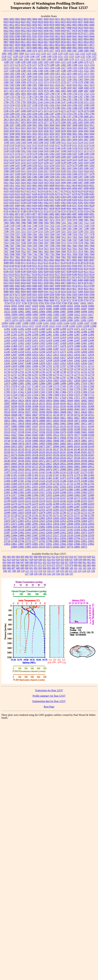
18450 (63, 409)
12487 (28, 349)
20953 (35, 469)
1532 (41, 79)
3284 (86, 122)
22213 (28, 501)
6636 (41, 208)
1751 (81, 94)
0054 (23, 25)
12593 (77, 352)
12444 (56, 340)
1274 (18, 65)
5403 (23, 180)
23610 (49, 538)
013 (58, 557)
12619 (7, 358)
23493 (28, 535)
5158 (6, 151)
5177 (23, 154)
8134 (75, 263)
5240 (69, 162)
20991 (70, 469)
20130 (21, 449)
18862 (21, 421)
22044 (56, 495)
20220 (42, 452)
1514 (57, 76)
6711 (92, 208)
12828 (77, 380)
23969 (14, 547)
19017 (14, 423)
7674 (81, 251)
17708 (84, 395)
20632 (63, 464)
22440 (14, 507)
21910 (35, 492)
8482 (18, 286)
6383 (69, 203)
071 (36, 565)
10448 (56, 306)
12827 (70, 380)
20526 (63, 458)
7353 (81, 234)
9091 (12, 292)
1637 (58, 88)
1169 (66, 59)
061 (85, 562)
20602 (91, 461)
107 (10, 571)
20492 (42, 458)
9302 (69, 294)
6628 (92, 205)
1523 (18, 79)
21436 (28, 478)
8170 (86, 266)
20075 (42, 446)
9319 (35, 297)
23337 (63, 530)
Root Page (49, 707)
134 (58, 574)
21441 (35, 478)
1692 (18, 94)
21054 (91, 469)
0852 (46, 45)
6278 (75, 194)
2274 (58, 111)
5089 (46, 140)
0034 (69, 22)
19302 (84, 429)
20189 (28, 452)
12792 (91, 378)
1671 (6, 91)
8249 (75, 274)
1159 (10, 59)
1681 (52, 91)
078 (67, 565)
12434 (49, 340)
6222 (92, 191)
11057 (56, 317)
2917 (18, 122)
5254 (52, 165)
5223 (63, 160)
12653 (63, 363)
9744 (75, 300)
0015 (80, 19)
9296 (52, 294)
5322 (75, 171)
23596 (21, 538)
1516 (69, 76)
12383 (63, 332)
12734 (91, 369)
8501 (69, 286)
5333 (46, 174)
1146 (32, 56)
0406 (57, 28)
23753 (28, 541)
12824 (49, 380)
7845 (86, 254)
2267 (18, 111)
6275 (58, 194)
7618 (52, 249)
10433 (90, 303)
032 (49, 560)
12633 (14, 360)
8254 (92, 274)
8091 (12, 263)
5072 (41, 137)
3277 (46, 122)
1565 (92, 79)
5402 (18, 180)
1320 (29, 68)
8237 (58, 274)
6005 (46, 185)
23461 (77, 532)
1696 (41, 94)
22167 (63, 498)
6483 (41, 205)
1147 (38, 56)
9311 (6, 297)
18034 (35, 401)
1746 (52, 94)
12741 (21, 372)
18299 (21, 406)
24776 (70, 547)
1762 (52, 96)
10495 (77, 309)
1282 (63, 65)
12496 (49, 349)
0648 (18, 39)
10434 (7, 306)
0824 (41, 42)
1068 (29, 51)
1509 (29, 76)
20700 (21, 466)
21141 (35, 472)
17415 (14, 392)
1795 (23, 102)
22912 (28, 521)
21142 (42, 472)
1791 (12, 102)
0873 (92, 45)
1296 (75, 65)
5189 (86, 154)
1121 (71, 53)
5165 (46, 151)
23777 (35, 541)
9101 (46, 292)
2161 (46, 105)
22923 (42, 521)
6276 (63, 194)
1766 (75, 96)
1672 (12, 91)
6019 (80, 185)
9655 (18, 300)
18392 (35, 409)
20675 (7, 466)
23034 (56, 524)
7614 (40, 249)
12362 (14, 329)
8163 (58, 266)
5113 (75, 142)
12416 (42, 337)
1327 (63, 68)
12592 (70, 352)
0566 (57, 33)
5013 (12, 128)
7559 (29, 243)
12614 (63, 355)
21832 (63, 487)
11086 (56, 320)
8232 (52, 274)
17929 (63, 398)
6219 (80, 191)
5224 (69, 160)
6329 (29, 200)
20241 (63, 452)
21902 (21, 492)
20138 (63, 449)
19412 (7, 435)
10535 (7, 312)
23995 (28, 547)
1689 (6, 94)
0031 (52, 22)
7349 (69, 234)
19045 (35, 423)
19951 (7, 444)
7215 (40, 231)
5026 (81, 128)
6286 (29, 197)
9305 (86, 294)
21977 (14, 495)
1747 (58, 94)
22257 (91, 501)
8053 (46, 260)
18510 (7, 412)
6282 (6, 197)
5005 (58, 125)
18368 (91, 406)
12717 (21, 369)
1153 (71, 56)
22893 (21, 521)
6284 (18, 197)
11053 (35, 317)
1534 (46, 79)
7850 (6, 257)
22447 (28, 507)
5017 (35, 128)
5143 (52, 148)
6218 (74, 191)
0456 (46, 31)
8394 (58, 280)
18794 (28, 418)
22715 (70, 512)
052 (45, 562)
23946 (77, 544)
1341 (29, 71)
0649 (23, 39)
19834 (42, 441)
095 (49, 568)
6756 (69, 211)
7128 (6, 226)
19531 (63, 435)
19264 (56, 429)
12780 (14, 378)
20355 (77, 455)
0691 (69, 39)
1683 (63, 91)
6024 (18, 188)
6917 (23, 217)
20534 (91, 458)
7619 (57, 249)
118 (57, 571)
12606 (7, 355)
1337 (6, 71)
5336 (58, 174)
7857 (12, 257)
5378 (92, 174)
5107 (47, 142)
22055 (63, 495)
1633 (41, 88)
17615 (63, 395)
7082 (92, 220)
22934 (49, 521)
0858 (81, 45)
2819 (41, 119)
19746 (14, 441)
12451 (14, 343)
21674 (21, 484)
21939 (56, 492)
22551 (28, 510)
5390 (52, 177)
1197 (12, 62)
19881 (84, 441)
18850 (91, 418)
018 (80, 557)
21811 (28, 487)
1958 (29, 102)
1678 (41, 91)
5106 (41, 142)
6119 (40, 191)
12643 (84, 360)
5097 (86, 140)
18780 (21, 418)
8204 (46, 271)
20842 (70, 466)
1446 (35, 74)
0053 (18, 25)
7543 (63, 240)
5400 (6, 180)
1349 (69, 71)
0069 (18, 28)
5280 (81, 165)
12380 (42, 332)
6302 (52, 197)
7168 (41, 228)
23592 (14, 538)
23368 (91, 530)
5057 (58, 134)
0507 (6, 33)
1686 (81, 91)
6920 (41, 217)
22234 (56, 501)
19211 (35, 429)
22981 (21, 524)
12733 (84, 369)
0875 (12, 48)
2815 (18, 119)
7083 (6, 223)
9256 (69, 292)
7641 (86, 249)
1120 (66, 53)
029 (36, 560)
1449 (46, 74)
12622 (28, 358)
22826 (56, 518)
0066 (92, 25)
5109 (58, 142)
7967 (52, 257)
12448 (84, 340)
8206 (58, 271)
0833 (81, 42)
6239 (46, 194)
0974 (6, 51)
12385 (77, 332)
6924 (63, 217)
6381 (58, 203)
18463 (77, 409)
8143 (6, 266)
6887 (75, 214)
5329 (23, 174)
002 (9, 557)
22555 (42, 510)
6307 (81, 197)
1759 (35, 96)
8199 (23, 271)
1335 (86, 68)
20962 (42, 469)
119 (62, 571)
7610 (18, 249)
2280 (92, 111)
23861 (14, 544)
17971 (77, 398)
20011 (70, 444)
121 (71, 571)
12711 (84, 366)
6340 (69, 200)
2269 (29, 111)
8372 (69, 277)
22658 (28, 512)
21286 (7, 475)
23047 (63, 524)
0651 (35, 39)
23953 (84, 544)
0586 (18, 36)
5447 (81, 183)
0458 (58, 31)
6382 (63, 203)
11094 (5, 323)
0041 (92, 22)
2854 (63, 119)
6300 (41, 197)
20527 (70, 458)
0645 (6, 39)
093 (40, 568)
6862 (12, 214)
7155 (69, 226)
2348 (58, 114)
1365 (12, 74)
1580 (86, 82)
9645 (86, 297)
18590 (42, 412)
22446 (21, 507)
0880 (35, 48)
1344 (41, 71)
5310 (18, 171)
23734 (7, 541)
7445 (6, 240)
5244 (92, 162)
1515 (63, 76)
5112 (69, 142)
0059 (52, 25)
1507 (23, 76)
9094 (23, 292)
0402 (40, 28)
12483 (7, 349)
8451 (41, 283)
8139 (86, 263)
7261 (35, 234)
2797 (69, 117)
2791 (41, 117)
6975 (12, 220)
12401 (49, 335)
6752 (46, 211)
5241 (75, 162)
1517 (75, 76)
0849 (35, 45)
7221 (63, 231)
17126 (21, 386)
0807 (6, 42)
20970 (49, 469)
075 (54, 565)
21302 (35, 475)
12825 (56, 380)
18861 (14, 421)
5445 (69, 183)
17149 (35, 386)
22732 (21, 515)
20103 (77, 446)
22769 (91, 515)
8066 (58, 260)
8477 (92, 283)
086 (9, 568)
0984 (18, 51)
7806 (58, 254)
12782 (28, 378)
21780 (84, 484)
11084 (42, 320)
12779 (7, 378)
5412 (46, 180)
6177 (57, 191)
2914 (92, 119)
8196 (6, 271)
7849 (92, 254)
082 (85, 565)
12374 (7, 332)
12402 (56, 335)
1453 (69, 74)
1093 (16, 53)
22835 (70, 518)
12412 (21, 337)
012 (53, 557)
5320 (63, 171)
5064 (92, 134)
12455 (42, 343)
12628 (70, 358)
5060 (69, 134)
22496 (70, 507)
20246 (70, 452)
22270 (14, 504)
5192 (12, 157)
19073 (91, 423)
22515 (91, 507)
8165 (69, 266)
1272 (6, 65)
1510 (35, 76)
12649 (35, 363)
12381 (49, 332)
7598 (52, 246)
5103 (24, 142)
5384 (23, 177)
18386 (21, 409)
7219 (52, 231)
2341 (18, 114)
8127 (57, 263)
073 (45, 565)
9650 (6, 300)
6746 (12, 211)
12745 (42, 372)
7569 (58, 243)
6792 (81, 211)
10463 (14, 309)
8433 (6, 283)
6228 (35, 194)
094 (45, 568)
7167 (35, 228)
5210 (86, 157)
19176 (7, 429)
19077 (7, 426)
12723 (35, 369)
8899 (52, 289)
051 (40, 562)
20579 (56, 461)
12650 (42, 363)
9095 (29, 292)
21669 (14, 484)
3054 (29, 122)
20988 (63, 469)
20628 (56, 464)
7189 (92, 228)
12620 (14, 358)
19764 (28, 441)
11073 (8, 320)
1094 (21, 53)
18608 (63, 412)
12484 (14, 349)
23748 (14, 541)
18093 (91, 401)
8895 (35, 289)
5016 (29, 128)
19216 (42, 429)
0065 (86, 25)
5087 (35, 140)
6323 (17, 200)
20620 (35, 464)
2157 (29, 105)
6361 (41, 203)
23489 (21, 535)
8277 (12, 277)
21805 (14, 487)
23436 (49, 532)
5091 (58, 140)
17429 (35, 392)
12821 (28, 380)
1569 (23, 82)
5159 (12, 151)
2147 (63, 102)
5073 (46, 137)
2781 (75, 114)
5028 (92, 128)
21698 (42, 484)
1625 (12, 88)
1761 (46, 96)
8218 (35, 274)
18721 (49, 415)
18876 (35, 421)
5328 (18, 174)
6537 (75, 205)
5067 (18, 137)
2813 (6, 119)
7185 (69, 228)
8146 (23, 266)
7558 (23, 243)
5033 (29, 131)
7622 (69, 249)
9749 (80, 300)
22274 (21, 504)
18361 (84, 406)
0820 (18, 42)
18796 (35, 418)
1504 (18, 76)
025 (18, 560)
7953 (41, 257)
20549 (21, 461)
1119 (60, 53)
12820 (21, 380)
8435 (12, 283)
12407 (77, 335)
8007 (81, 257)
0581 (92, 33)
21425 (14, 478)
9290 (29, 294)
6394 (92, 203)
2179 (52, 108)
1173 (88, 59)
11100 (39, 323)
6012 (69, 185)
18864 (28, 421)
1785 (69, 99)
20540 (7, 461)
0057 (41, 25)
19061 (49, 423)
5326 (6, 174)
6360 (35, 203)
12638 (49, 360)
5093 (69, 140)
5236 (46, 162)
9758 (24, 303)
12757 (14, 375)
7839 (81, 254)
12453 (28, 343)
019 (84, 557)
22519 (7, 510)
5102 (18, 142)
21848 (14, 489)
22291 (42, 504)
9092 (18, 292)
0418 (75, 28)
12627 (63, 358)
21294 (21, 475)
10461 (7, 309)
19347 (35, 432)
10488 (56, 309)
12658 (7, 366)
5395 (69, 177)
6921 (46, 217)
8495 (46, 286)
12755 (7, 375)
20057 (21, 446)
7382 (12, 237)
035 (62, 560)
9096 (35, 292)
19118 (49, 426)
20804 (49, 466)
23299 (42, 530)
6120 (46, 191)
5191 (6, 157)
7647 (6, 251)
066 (14, 565)
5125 (46, 145)
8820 (18, 289)
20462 (28, 458)
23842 (77, 541)
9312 (12, 297)
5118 (6, 145)
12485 (21, 349)
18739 (70, 415)
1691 (12, 94)
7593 (23, 246)
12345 (72, 326)
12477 (56, 346)
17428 (28, 392)
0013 (69, 19)
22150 (49, 498)
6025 (23, 188)
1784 (63, 99)
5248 (23, 165)
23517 (56, 535)
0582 (6, 36)
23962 (91, 544)
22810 (49, 518)
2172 (18, 108)
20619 (28, 464)
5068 (23, 137)
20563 (35, 461)
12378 (28, 332)
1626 (18, 88)
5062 (81, 134)
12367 (49, 329)
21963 (84, 492)
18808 (42, 418)
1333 (75, 68)
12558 (42, 352)
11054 (42, 317)
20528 (77, 458)
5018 (41, 128)
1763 (58, 96)
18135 (42, 403)
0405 (52, 28)
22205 (14, 501)
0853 (52, 45)
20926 (21, 469)
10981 (21, 312)
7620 (63, 249)
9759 (30, 303)
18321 (49, 406)
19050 (42, 423)
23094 (49, 527)
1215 (63, 62)
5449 (92, 183)
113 (36, 571)
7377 (86, 234)
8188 (69, 269)
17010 (84, 383)
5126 (52, 145)
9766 (64, 303)
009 (40, 557)
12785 (49, 378)
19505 (49, 435)
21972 (91, 492)
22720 (77, 512)
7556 (12, 243)
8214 (12, 274)
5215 (23, 160)
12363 (21, 329)
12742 (28, 372)
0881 (41, 48)
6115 (29, 191)
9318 (29, 297)
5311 (23, 171)
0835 (92, 42)
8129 (63, 263)
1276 (29, 65)
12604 (84, 352)
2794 (52, 117)
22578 (63, 510)
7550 (86, 240)
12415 (35, 337)
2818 (35, 119)
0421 (92, 28)
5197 (41, 157)
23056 (91, 524)
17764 (14, 398)
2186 (75, 108)
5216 (29, 160)
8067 (63, 260)
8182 (46, 269)
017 (76, 557)
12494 (42, 349)
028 (31, 560)
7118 (92, 223)
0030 (46, 22)
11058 (63, 317)
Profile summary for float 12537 (49, 696)
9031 (92, 289)
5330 (29, 174)
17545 (21, 395)
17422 (21, 392)
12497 (56, 349)
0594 (46, 36)
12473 (35, 346)
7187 (81, 228)
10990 (84, 312)
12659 (14, 366)
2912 (80, 119)
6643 (81, 208)
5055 (46, 134)
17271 (14, 389)
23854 (7, 544)
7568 (52, 243)
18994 (84, 421)
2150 (81, 102)
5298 (41, 168)
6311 (12, 200)
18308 (35, 406)
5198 (46, 157)
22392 (77, 504)
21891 (7, 492)
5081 (92, 137)
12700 (42, 366)
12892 (77, 383)
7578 (81, 243)
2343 (29, 114)
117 (53, 571)
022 (5, 560)
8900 (58, 289)
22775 (14, 518)
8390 (35, 280)
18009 (91, 398)
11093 (90, 320)
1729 (46, 94)
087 (14, 568)
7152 (52, 226)
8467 (63, 283)
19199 (28, 429)
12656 (84, 363)
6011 (63, 185)
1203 (46, 62)
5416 (69, 180)
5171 (81, 151)
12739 (14, 372)
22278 (28, 504)
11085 (49, 320)
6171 (52, 191)
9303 (75, 294)
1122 (77, 53)
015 (67, 557)
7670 (69, 251)
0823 (35, 42)
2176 (41, 108)
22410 (91, 504)
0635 (63, 36)
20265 (84, 452)
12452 (21, 343)
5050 (23, 134)
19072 (84, 423)
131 (45, 574)
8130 (69, 263)
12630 (84, 358)
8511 (80, 286)
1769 (92, 96)
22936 (56, 521)
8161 (46, 266)
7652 (23, 251)
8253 (86, 274)
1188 (6, 62)
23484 (14, 535)
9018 (81, 289)
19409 (91, 432)
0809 (12, 42)
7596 (41, 246)
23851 (84, 541)
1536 (58, 79)
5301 (58, 168)
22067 (84, 495)
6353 (86, 200)
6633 (29, 208)
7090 (41, 223)
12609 (28, 355)
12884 (42, 383)
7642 (92, 249)
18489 (91, 409)
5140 (35, 148)
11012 (77, 314)
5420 (92, 180)
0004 (23, 19)
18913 (49, 421)
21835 (70, 487)
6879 (41, 214)
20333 (49, 455)
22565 (56, 510)
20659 (84, 464)
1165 (43, 59)
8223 (41, 274)
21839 (84, 487)
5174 (6, 154)
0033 (63, 22)
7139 (18, 226)
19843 (49, 441)
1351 (81, 71)
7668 (63, 251)
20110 (7, 449)
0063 (75, 25)
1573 (46, 82)
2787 (18, 117)
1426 (29, 74)
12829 (84, 380)
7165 (23, 228)
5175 (12, 154)
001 (5, 557)
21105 (14, 472)
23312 (49, 530)
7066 (41, 220)
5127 (57, 145)
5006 (63, 125)
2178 (46, 108)
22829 (63, 518)
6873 (23, 214)
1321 (35, 68)
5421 (6, 183)
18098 (14, 403)
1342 (35, 71)
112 (31, 571)
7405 (52, 237)
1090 (92, 51)
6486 (58, 205)
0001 (6, 19)
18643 (84, 412)
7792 (52, 254)
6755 (63, 211)
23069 (14, 527)
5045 (86, 131)
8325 (46, 277)
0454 (35, 31)
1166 (49, 59)
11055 (49, 317)
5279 (75, 165)
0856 (69, 45)
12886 (56, 383)
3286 (6, 125)
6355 (6, 203)
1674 (23, 91)
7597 (46, 246)
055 (58, 562)
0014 (75, 19)
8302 (41, 277)
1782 (52, 99)
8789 (92, 286)
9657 (23, 300)
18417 (49, 409)
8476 (86, 283)
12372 (84, 329)
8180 (41, 269)
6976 (18, 220)
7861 (18, 257)
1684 (69, 91)
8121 (35, 263)
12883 (35, 383)
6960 (69, 217)
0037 (81, 22)
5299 (46, 168)
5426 (35, 183)
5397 (81, 177)
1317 (18, 68)
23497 (35, 535)
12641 (70, 360)
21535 (56, 481)
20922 (14, 469)
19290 (70, 429)
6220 (86, 191)
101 (76, 568)
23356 (77, 530)
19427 (14, 435)
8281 (23, 277)
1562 (75, 79)
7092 (46, 223)
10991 (91, 312)
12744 (35, 372)
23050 (77, 524)
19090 (21, 426)
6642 (75, 208)
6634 (35, 208)
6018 (75, 185)
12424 (91, 337)
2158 (35, 105)
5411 (40, 180)
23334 (56, 530)
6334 (35, 200)
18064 (56, 401)
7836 (75, 254)
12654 (70, 363)
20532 (84, 458)
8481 (12, 286)
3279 (58, 122)
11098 (25, 323)
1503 (12, 76)
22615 (84, 510)
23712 (84, 538)
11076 (21, 320)
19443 (28, 435)
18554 (21, 412)
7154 (63, 226)
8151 (35, 266)
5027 (86, 128)
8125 (46, 263)
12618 (91, 355)
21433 (21, 478)
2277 (75, 111)
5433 (46, 183)
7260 (29, 234)
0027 (29, 22)
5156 (86, 148)
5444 (63, 183)
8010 (92, 257)
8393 (52, 280)
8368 (58, 277)
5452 (18, 185)
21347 (56, 475)
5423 (18, 183)
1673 (18, 91)
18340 (70, 406)
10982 (28, 312)
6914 (6, 217)
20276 (14, 455)
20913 (7, 469)
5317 (46, 171)
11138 (65, 326)
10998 (42, 314)
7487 (29, 240)
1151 (60, 56)
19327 (14, 432)
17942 (70, 398)
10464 (21, 309)
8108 (18, 263)
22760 (84, 515)
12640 (63, 360)
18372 (7, 409)
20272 (7, 455)
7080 (81, 220)
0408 (69, 28)
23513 (49, 535)
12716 (14, 369)
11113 (25, 326)
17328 (49, 389)
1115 (38, 53)
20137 (56, 449)
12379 (35, 332)
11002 (49, 314)
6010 (58, 185)
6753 (52, 211)
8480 (6, 286)
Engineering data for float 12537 (49, 701)
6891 (92, 214)
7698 (12, 254)
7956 (46, 257)
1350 (75, 71)
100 (71, 568)
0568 (69, 33)
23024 (42, 524)
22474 (42, 507)
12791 (84, 378)
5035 (41, 131)
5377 (86, 174)
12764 (28, 375)
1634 (46, 88)
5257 (63, 165)
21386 (84, 475)
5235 (41, 162)
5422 (12, 183)
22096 (28, 498)
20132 (28, 449)
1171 (77, 59)
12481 (84, 346)
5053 (41, 134)
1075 (41, 51)
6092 (52, 188)
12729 (70, 369)
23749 (21, 541)
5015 (23, 128)
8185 (63, 269)
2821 (52, 119)
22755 (70, 515)
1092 (10, 53)
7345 (63, 234)
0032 (58, 22)
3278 (52, 122)
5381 (12, 177)
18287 (7, 406)
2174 (29, 108)
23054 (84, 524)
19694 (63, 438)
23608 (42, 538)
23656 (63, 538)
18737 (63, 415)
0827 (46, 42)
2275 (63, 111)
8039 (23, 260)
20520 (56, 458)
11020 (21, 317)
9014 (69, 289)
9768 (70, 303)
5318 (52, 171)
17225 (77, 386)
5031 (18, 131)
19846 (56, 441)
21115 (21, 472)
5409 (29, 180)
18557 (28, 412)
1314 (92, 65)
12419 (63, 337)
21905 (28, 492)
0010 (52, 19)
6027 (35, 188)
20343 (63, 455)
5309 (12, 171)
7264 (52, 234)
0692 (75, 39)
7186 (75, 228)
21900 (14, 492)
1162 (26, 59)
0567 (63, 33)
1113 (27, 53)
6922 (52, 217)
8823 (23, 289)
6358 (23, 203)
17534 (14, 395)
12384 (70, 332)
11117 (31, 326)
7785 (46, 254)
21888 (84, 489)
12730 (77, 369)
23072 (28, 527)
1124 (88, 53)
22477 (49, 507)
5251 (41, 165)
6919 (35, 217)
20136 (49, 449)
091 (31, 568)
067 (18, 565)
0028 (35, 22)
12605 (91, 352)
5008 (75, 125)
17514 (91, 392)
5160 (18, 151)
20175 (14, 452)
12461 (84, 343)
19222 (49, 429)
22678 (42, 512)
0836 (6, 45)
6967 (81, 217)
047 (22, 562)
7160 (6, 228)
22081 (7, 498)
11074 (15, 320)
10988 (70, 312)
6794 (92, 211)
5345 (69, 174)
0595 (52, 36)
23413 (28, 532)
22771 (7, 518)
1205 (57, 62)
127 (27, 574)
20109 (91, 446)
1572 (41, 82)
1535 (52, 79)
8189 (75, 269)
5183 (58, 154)
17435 (42, 392)
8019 (6, 260)
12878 (91, 380)
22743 (42, 515)
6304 (63, 197)
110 (23, 571)
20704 (28, 466)
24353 (35, 547)
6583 (86, 205)
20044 (7, 446)
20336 (56, 455)
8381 (6, 280)
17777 (21, 398)
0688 (52, 39)
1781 (46, 99)
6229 (41, 194)
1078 (58, 51)
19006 (91, 421)
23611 (56, 538)
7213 (29, 231)
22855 (91, 518)
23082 (42, 527)
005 (22, 557)
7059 (35, 220)
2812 (92, 117)
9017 (75, 289)
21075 (7, 472)
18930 (63, 421)
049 (31, 562)
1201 (34, 62)
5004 (52, 125)
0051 (6, 25)
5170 (75, 151)
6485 (52, 205)
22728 (14, 515)
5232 (23, 162)
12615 (70, 355)
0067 (6, 28)
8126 (52, 263)
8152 (41, 266)
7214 (35, 231)
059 (76, 562)
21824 (49, 487)
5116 (92, 142)
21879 (63, 489)
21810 (21, 487)
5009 (81, 125)
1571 (35, 82)
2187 (81, 108)
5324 (86, 171)
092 (36, 568)
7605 (86, 246)
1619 (75, 85)
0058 (46, 25)
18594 (49, 412)
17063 (91, 383)
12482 (91, 346)
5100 (7, 142)
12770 (56, 375)
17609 (56, 395)
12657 (91, 363)
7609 (12, 249)
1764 (63, 96)
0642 (81, 36)
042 (94, 560)
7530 (52, 240)
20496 (49, 458)
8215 (18, 274)
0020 (12, 22)
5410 (35, 180)
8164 (63, 266)
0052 (12, 25)
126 (93, 571)
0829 (58, 42)
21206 (56, 472)
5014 (18, 128)
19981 (35, 444)
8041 (29, 260)
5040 (69, 131)
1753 (92, 94)
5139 (29, 148)
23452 (63, 532)
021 (93, 557)
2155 (18, 105)
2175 (35, 108)
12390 (7, 335)
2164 (63, 105)
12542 (84, 349)
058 (71, 562)
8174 (12, 269)
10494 (70, 309)
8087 (92, 260)
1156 (88, 56)
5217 (35, 160)
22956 (70, 521)
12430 (28, 340)
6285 (23, 197)
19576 (70, 435)
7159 (92, 226)
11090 (70, 320)
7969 (58, 257)
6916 (18, 217)
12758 (21, 375)
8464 (58, 283)
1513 (52, 76)
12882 (28, 383)
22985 (28, 524)
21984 (21, 495)
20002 (63, 444)
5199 (52, 157)
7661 (41, 251)
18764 (7, 418)
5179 (35, 154)
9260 (81, 292)
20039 (77, 444)
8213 (6, 274)
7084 (12, 223)
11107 (87, 323)
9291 (35, 294)
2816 (23, 119)
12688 (21, 366)
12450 (7, 343)
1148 (43, 56)
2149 (75, 102)
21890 (91, 489)
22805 (42, 518)
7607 (6, 249)
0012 (63, 19)
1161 (21, 59)
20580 (63, 461)
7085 (18, 223)
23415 (35, 532)
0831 (69, 42)
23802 (56, 541)
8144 (12, 266)
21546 (63, 481)
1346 (52, 71)
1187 (94, 59)
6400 (18, 205)
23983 (21, 547)
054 (54, 562)
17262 (84, 386)
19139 (70, 426)
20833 (63, 466)
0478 (75, 31)
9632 (63, 297)
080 (76, 565)
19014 (7, 423)
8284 (29, 277)
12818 (7, 380)
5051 (29, 134)
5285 (18, 168)
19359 (49, 432)
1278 (41, 65)
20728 (42, 466)
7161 (12, 228)
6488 (63, 205)
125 (88, 571)
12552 (35, 352)
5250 (35, 165)
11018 (8, 317)
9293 (41, 294)
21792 (91, 484)
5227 (86, 160)
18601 (56, 412)
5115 (86, 142)
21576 (77, 481)
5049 (18, 134)
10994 (14, 314)
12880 (14, 383)
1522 (12, 79)
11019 (15, 317)
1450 (52, 74)
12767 (35, 375)
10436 (21, 306)
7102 (69, 223)
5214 (18, 160)
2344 (35, 114)
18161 (49, 403)
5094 (75, 140)
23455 (70, 532)
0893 (75, 48)
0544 (35, 33)
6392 (81, 203)
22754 (63, 515)
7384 (18, 237)
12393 (14, 335)
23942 (63, 544)
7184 (63, 228)
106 (5, 571)
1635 (52, 88)
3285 (92, 122)
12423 (84, 337)
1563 (81, 79)
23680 (70, 538)
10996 (28, 314)
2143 (41, 102)
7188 (86, 228)
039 (80, 560)
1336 (92, 68)
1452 (63, 74)
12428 (14, 340)
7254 (12, 234)
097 (58, 568)
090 (27, 568)
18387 (28, 409)
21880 (70, 489)
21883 (77, 489)
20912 (91, 466)
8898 (46, 289)
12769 (49, 375)
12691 (28, 366)
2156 (23, 105)
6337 (52, 200)
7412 (63, 237)
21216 (63, 472)
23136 (77, 527)
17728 (7, 398)
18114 (35, 403)
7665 (52, 251)
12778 (91, 375)
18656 (7, 415)
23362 (84, 530)
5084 (18, 140)
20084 (56, 446)
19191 (21, 429)
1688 (92, 91)
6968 (86, 217)
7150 (41, 226)
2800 (86, 117)
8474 (81, 283)
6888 (81, 214)
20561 (28, 461)
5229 (6, 162)
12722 (28, 369)
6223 (6, 194)
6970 (92, 217)
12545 (7, 352)
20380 (14, 458)
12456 (49, 343)
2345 (41, 114)
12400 (42, 335)
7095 (52, 223)
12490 (35, 349)
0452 (23, 31)
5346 (75, 174)
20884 (84, 466)
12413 (28, 337)
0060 (58, 25)
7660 (35, 251)
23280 (28, 530)
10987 (63, 312)
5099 (92, 140)
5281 (86, 165)
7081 (86, 220)
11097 (18, 323)
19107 (35, 426)
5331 (35, 174)
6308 (86, 197)
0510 (23, 33)
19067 (77, 423)
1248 (74, 62)
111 (27, 571)
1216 (69, 62)
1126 (4, 56)
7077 (63, 220)
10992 (7, 314)
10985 (49, 312)
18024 (21, 401)
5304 (75, 168)
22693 (49, 512)
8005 (75, 257)
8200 (29, 271)
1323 (46, 68)
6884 (63, 214)
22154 (56, 498)
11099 (32, 323)
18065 (63, 401)
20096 (70, 446)
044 (9, 562)
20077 (49, 446)
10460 (91, 306)
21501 (21, 481)
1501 (92, 74)
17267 (7, 389)
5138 (23, 148)
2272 (46, 111)
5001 (35, 125)
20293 (28, 455)
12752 (84, 372)
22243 (70, 501)
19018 (21, 423)
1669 (86, 88)
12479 (70, 346)
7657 (29, 251)
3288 (18, 125)
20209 (35, 452)
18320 (42, 406)
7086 (23, 223)
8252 (81, 274)
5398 (86, 177)
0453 (29, 31)
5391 (58, 177)
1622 (86, 85)
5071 (35, 137)
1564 (86, 79)
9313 (17, 297)
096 (54, 568)
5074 (52, 137)
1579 (81, 82)
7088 (29, 223)
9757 (19, 303)
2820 (46, 119)
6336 (46, 200)
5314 (29, 171)
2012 (35, 102)
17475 (70, 392)
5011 (92, 125)
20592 (77, 461)
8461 (52, 283)
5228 (92, 160)
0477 (69, 31)
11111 (11, 326)
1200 (29, 62)
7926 (35, 257)
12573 (56, 352)
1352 (86, 71)
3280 (63, 122)
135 (62, 574)
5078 (75, 137)
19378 (63, 432)
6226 (23, 194)
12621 (21, 358)
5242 (81, 162)
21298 (28, 475)
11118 (38, 326)
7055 (29, 220)
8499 (63, 286)
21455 (42, 478)
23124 (70, 527)
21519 (35, 481)
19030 (28, 423)
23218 (21, 530)
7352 (75, 234)
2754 (69, 114)
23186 (7, 530)
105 (94, 568)
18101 (21, 403)
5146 (69, 148)
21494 (7, 481)
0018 (92, 19)
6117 (35, 191)
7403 (46, 237)
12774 (70, 375)
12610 (35, 355)
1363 (92, 71)
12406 (70, 335)
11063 (76, 317)
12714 (7, 369)
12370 (70, 329)
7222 (69, 231)
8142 (92, 263)
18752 (77, 415)
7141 (29, 226)
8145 (18, 266)
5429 (41, 183)
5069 (29, 137)
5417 (75, 180)
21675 (28, 484)
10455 (70, 306)
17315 (35, 389)
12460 (77, 343)
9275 (18, 294)
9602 (46, 297)
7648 (12, 251)
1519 (86, 76)
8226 (46, 274)
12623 (35, 358)
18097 (7, 403)
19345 (28, 432)
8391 (41, 280)
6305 (69, 197)
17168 (49, 386)
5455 (29, 185)
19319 (7, 432)
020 (89, 557)
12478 (63, 346)
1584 (18, 85)
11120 (45, 326)
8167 (81, 266)
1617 (63, 85)
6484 (46, 205)
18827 (77, 418)
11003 (56, 314)
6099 (92, 188)
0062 (69, 25)
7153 (58, 226)
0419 (80, 28)
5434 (52, 183)
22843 (77, 518)
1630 (23, 88)
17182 (63, 386)
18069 (70, 401)
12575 (63, 352)
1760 (41, 96)
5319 (57, 171)
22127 (42, 498)
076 (58, 565)
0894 (81, 48)
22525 (14, 510)
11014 (84, 314)
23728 (91, 538)
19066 (70, 423)
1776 (18, 99)
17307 (21, 389)
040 (85, 560)
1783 (58, 99)
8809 (12, 289)
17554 (35, 395)
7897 (23, 257)
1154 (77, 56)
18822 (70, 418)
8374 (75, 277)
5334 (52, 174)
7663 (46, 251)
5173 (92, 151)
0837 (12, 45)
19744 (7, 441)
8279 (18, 277)
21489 (91, 478)
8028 (18, 260)
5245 (6, 165)
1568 (18, 82)
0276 (35, 28)
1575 (58, 82)
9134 (58, 292)
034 (58, 560)
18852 (7, 421)
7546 (69, 240)
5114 (80, 142)
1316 (12, 68)
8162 (52, 266)
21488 (84, 478)
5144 (58, 148)
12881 (21, 383)
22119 (35, 498)
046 (18, 562)
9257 (75, 292)
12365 (35, 329)
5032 (23, 131)
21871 (42, 489)
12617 (84, 355)
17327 (42, 389)
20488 (35, 458)
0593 (41, 36)
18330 (63, 406)
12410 (7, 337)
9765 (59, 303)
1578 (75, 82)
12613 (56, 355)
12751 (77, 372)
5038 (58, 131)
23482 (7, 535)
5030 (12, 131)
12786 (56, 378)
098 (62, 568)
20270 (91, 452)
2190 (6, 111)
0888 (63, 48)
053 (49, 562)
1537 (63, 79)
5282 (92, 165)
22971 (91, 521)
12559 (49, 352)
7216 (46, 231)
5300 (52, 168)
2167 (81, 105)
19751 (21, 441)
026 (22, 560)
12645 (7, 363)
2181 (63, 108)
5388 (41, 177)
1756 (18, 96)
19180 (14, 429)
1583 (12, 85)
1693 (23, 94)
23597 (28, 538)
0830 (63, 42)
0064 (81, 25)
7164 (18, 228)
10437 (28, 306)
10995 (21, 314)
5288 (29, 168)
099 (67, 568)
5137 (18, 148)
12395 (21, 335)
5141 (41, 148)
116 (49, 571)
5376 (81, 174)
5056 (52, 134)
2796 (63, 117)
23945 (70, 544)
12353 (79, 326)
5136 (12, 148)
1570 (29, 82)
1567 (12, 82)
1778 (29, 99)
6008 (52, 185)
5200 (58, 157)
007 (31, 557)
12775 (77, 375)
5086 (29, 140)
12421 (77, 337)
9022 (86, 289)
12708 (70, 366)
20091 (63, 446)
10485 (49, 309)
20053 (14, 446)
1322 (41, 68)
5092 (63, 140)
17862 (35, 398)
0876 (18, 48)
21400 (91, 475)
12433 (42, 340)
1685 (75, 91)
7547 (75, 240)
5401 (12, 180)
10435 (14, 306)
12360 (93, 326)
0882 (46, 48)
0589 (23, 36)
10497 (84, 309)
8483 (23, 286)
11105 (73, 323)
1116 (44, 53)
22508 (84, 507)
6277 (69, 194)
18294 (14, 406)
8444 (23, 283)
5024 (69, 128)
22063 (77, 495)
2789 (29, 117)
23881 (35, 544)
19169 (91, 426)
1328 (69, 68)
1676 (29, 91)
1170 (71, 59)
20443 (21, 458)
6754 (58, 211)
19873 (63, 441)
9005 (63, 289)
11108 (93, 323)
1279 (46, 65)
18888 (42, 421)
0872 (86, 45)
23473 (84, 532)
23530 (70, 535)
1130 (26, 56)
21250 (70, 472)
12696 (35, 366)
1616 (58, 85)
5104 (29, 142)
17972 (84, 398)
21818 (42, 487)
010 (45, 557)
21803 (7, 487)
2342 (23, 114)
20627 (49, 464)
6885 (69, 214)
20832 (56, 466)
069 (27, 565)
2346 (46, 114)
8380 (92, 277)
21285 (91, 472)
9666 (46, 300)
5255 (58, 165)
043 (5, 562)
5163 (35, 151)
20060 (35, 446)
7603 (75, 246)
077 (62, 565)
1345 (46, 71)
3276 (41, 122)
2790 (35, 117)
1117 (49, 53)
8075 (69, 260)
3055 (35, 122)
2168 (86, 105)
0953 (92, 48)
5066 (12, 137)
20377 (7, 458)
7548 (81, 240)
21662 (91, 481)
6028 (41, 188)
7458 (18, 240)
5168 (63, 151)
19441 (21, 435)
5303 (69, 168)
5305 (81, 168)
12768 (42, 375)
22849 (84, 518)
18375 (14, 409)
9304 (81, 294)
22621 (91, 510)
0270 (29, 28)
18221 (70, 403)
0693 (81, 39)
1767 (81, 96)
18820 (56, 418)
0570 (80, 33)
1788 (86, 99)
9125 (52, 292)
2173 (23, 108)
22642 (14, 512)
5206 (63, 157)
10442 (42, 306)
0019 (6, 22)
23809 (70, 541)
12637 (42, 360)
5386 (35, 177)
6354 (92, 200)
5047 (6, 134)
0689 (58, 39)
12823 (42, 380)
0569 (75, 33)
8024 (12, 260)
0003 (18, 19)
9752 (92, 300)
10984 (42, 312)
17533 (7, 395)
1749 (69, 94)
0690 (63, 39)
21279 (84, 472)
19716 (77, 438)
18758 (84, 415)
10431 (83, 303)
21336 (49, 475)
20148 (77, 449)
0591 (29, 36)
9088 (6, 292)
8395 (63, 280)
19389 (70, 432)
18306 (28, 406)
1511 (40, 76)
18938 (70, 421)
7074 (58, 220)
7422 (75, 237)
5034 (35, 131)
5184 (63, 154)
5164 (41, 151)
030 (40, 560)
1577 (69, 82)
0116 (23, 28)
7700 (23, 254)
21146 (49, 472)
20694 (14, 466)
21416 (7, 478)
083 (89, 565)
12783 (35, 378)
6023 (12, 188)
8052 (41, 260)
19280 (63, 429)
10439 (35, 306)
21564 (70, 481)
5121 (23, 145)
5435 (58, 183)
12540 (70, 349)
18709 (42, 415)
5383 (18, 177)
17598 (49, 395)
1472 (81, 74)
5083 (12, 140)
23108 (63, 527)
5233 (29, 162)
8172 (92, 266)
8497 (52, 286)
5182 (52, 154)
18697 (35, 415)
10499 (91, 309)
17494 (84, 392)
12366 (42, 329)
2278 (81, 111)
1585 (23, 85)
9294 (46, 294)
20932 (28, 469)
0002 (12, 19)
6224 (12, 194)
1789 (92, 99)
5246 (12, 165)
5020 (52, 128)
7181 (46, 228)
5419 (86, 180)
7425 (81, 237)
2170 (6, 108)
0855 (63, 45)
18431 (56, 409)
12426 (7, 340)
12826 (63, 380)
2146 (58, 102)
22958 (77, 521)
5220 (46, 160)
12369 (63, 329)
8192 (81, 269)
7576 (75, 243)
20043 (91, 444)
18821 (63, 418)
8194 (92, 269)
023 (9, 560)
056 (62, 562)
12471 (21, 346)
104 (89, 568)
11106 (80, 323)
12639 (56, 360)
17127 (28, 386)
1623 (92, 85)
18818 (49, 418)
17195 (70, 386)
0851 (41, 45)
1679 (46, 91)
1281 (58, 65)
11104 (66, 323)
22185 (84, 498)
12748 (56, 372)
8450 (35, 283)
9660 (35, 300)
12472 (28, 346)
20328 (35, 455)
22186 (91, 498)
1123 (83, 53)
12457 (56, 343)
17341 (63, 389)
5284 (12, 168)
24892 (77, 547)
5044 (81, 131)
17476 (77, 392)
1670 (92, 88)
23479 (91, 532)
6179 (63, 191)
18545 (14, 412)
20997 (77, 469)
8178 (29, 269)
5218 (41, 160)
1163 (32, 59)
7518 (46, 240)
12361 (7, 329)
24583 (56, 547)
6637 (46, 208)
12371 (77, 329)
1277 (35, 65)
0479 (81, 31)
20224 (49, 452)
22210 (21, 501)
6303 (58, 197)
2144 (46, 102)
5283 (6, 168)
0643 (86, 36)
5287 (23, 168)
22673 (35, 512)
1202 (40, 62)
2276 (69, 111)
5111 (64, 142)
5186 (69, 154)
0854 (58, 45)
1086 (69, 51)
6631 (18, 208)
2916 (12, 122)
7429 (92, 237)
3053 (23, 122)
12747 (49, 372)
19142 (77, 426)
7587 (12, 246)
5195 (29, 157)
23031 (49, 524)
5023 (63, 128)
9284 (23, 294)
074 (49, 565)
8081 (75, 260)
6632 (23, 208)
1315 (6, 68)
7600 (63, 246)
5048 (12, 134)
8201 (35, 271)
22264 (7, 504)
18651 (91, 412)
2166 (75, 105)
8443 (18, 283)
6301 (46, 197)
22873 (14, 521)
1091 (4, 53)
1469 (75, 74)
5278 (69, 165)
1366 (18, 74)
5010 (86, 125)
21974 (7, 495)
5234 (35, 162)
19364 (56, 432)
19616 (28, 438)
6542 (81, 205)
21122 (28, 472)
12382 (56, 332)
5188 (81, 154)
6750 (35, 211)
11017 (91, 314)
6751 (41, 211)
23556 (84, 535)
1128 (15, 56)
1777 (23, 99)
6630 (12, 208)
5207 (69, 157)
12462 (91, 343)
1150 (55, 56)
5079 (81, 137)
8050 (35, 260)
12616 (77, 355)
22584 (70, 510)
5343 (63, 174)
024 (14, 560)
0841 (29, 45)
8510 (75, 286)
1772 (12, 99)
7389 (23, 237)
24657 (63, 547)
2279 (86, 111)
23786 (49, 541)
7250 (80, 231)
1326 (58, 68)
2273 (52, 111)
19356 (42, 432)
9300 (58, 294)
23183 (91, 527)
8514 (86, 286)
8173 (6, 269)
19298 (77, 429)
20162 (91, 449)
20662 (91, 464)
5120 (17, 145)
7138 (12, 226)
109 (18, 571)
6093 (58, 188)
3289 (23, 125)
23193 (14, 530)
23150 (84, 527)
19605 (14, 438)
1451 (58, 74)
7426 (86, 237)
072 (40, 565)
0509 (18, 33)
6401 (23, 205)
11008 (70, 314)
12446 (70, 340)
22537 (21, 510)
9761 (36, 303)
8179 (35, 269)
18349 (77, 406)
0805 (92, 39)
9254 (63, 292)
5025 (75, 128)
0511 (29, 33)
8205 (52, 271)
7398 (35, 237)
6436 (35, 205)
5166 (52, 151)
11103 (59, 323)
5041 (75, 131)
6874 (29, 214)
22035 (49, 495)
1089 (86, 51)
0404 (46, 28)
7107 (81, 223)
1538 (69, 79)
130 (40, 574)
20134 (35, 449)
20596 (84, 461)
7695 (6, 254)
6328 (23, 200)
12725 (49, 369)
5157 (92, 148)
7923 (29, 257)
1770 (6, 99)
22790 (28, 518)
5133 (86, 145)
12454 (35, 343)
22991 (35, 524)
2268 (23, 111)
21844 (91, 487)
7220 (57, 231)
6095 (69, 188)
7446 (12, 240)
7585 (92, 243)
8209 (75, 271)
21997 (42, 495)
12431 (35, 340)
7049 (23, 220)
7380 (6, 237)
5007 (69, 125)
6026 (29, 188)
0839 (18, 45)
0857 (75, 45)
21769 (77, 484)
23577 (7, 538)
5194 (23, 157)
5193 (18, 157)
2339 (6, 114)
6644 (86, 208)
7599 (58, 246)
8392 (46, 280)
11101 (46, 323)
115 (44, 571)
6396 (6, 205)
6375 (52, 203)
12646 (14, 363)
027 (27, 560)
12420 (70, 337)
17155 (42, 386)
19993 (42, 444)
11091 (76, 320)
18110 (28, 403)
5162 (29, 151)
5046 (92, 131)
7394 (29, 237)
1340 (23, 71)
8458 (46, 283)
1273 (12, 65)
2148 (69, 102)
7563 (35, 243)
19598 (91, 435)
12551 (28, 352)
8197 (12, 271)
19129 (63, 426)
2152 (92, 102)
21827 (56, 487)
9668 (52, 300)
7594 (29, 246)
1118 (55, 53)
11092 (83, 320)
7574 (69, 243)
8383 (18, 280)
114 (40, 571)
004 (18, 557)
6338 (57, 200)
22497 (77, 507)
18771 (14, 418)
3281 (69, 122)
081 (80, 565)
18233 (77, 403)
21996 (35, 495)
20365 (91, 455)
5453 (23, 185)
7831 (69, 254)
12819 (14, 380)
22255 (84, 501)
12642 (77, 360)
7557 (18, 243)
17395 (7, 392)
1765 (69, 96)
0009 (46, 19)
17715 (91, 395)
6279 (81, 194)
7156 (75, 226)
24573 (49, 547)
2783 (86, 114)
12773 (63, 375)
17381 (84, 389)
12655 (77, 363)
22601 (77, 510)
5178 (29, 154)
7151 (46, 226)
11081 (28, 320)
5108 (52, 142)
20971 (56, 469)
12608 (21, 355)
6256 (52, 194)
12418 (56, 337)
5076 (63, 137)
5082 (6, 140)
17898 (49, 398)
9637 (75, 297)
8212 (92, 271)
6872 (18, 214)
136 (67, 574)
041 (89, 560)
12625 (49, 358)
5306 (86, 168)
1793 (18, 102)
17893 (42, 398)
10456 (77, 306)
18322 (56, 406)
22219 (42, 501)
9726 (63, 300)
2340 (12, 114)
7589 (18, 246)
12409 (91, 335)
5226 (81, 160)
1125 (94, 53)
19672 (56, 438)
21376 (70, 475)
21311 (42, 475)
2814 (12, 119)
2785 (6, 117)
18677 (21, 415)
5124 (40, 145)
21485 (77, 478)
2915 (6, 122)
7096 (58, 223)
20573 (49, 461)
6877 (35, 214)
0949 (86, 48)
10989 (77, 312)
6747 (18, 211)
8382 (12, 280)
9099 (41, 292)
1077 (52, 51)
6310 (6, 200)
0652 (41, 39)
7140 (23, 226)
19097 (28, 426)
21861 (28, 489)
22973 (14, 524)
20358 (84, 455)
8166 (75, 266)
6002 (41, 185)
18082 (84, 401)
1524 (23, 79)
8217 (29, 274)
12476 (49, 346)
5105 (35, 142)
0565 (52, 33)
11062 (70, 317)
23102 (56, 527)
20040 (84, 444)
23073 (35, 527)
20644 (77, 464)
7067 (46, 220)
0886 (52, 48)
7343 (58, 234)
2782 (81, 114)
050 (36, 562)
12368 (56, 329)
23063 (7, 527)
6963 (75, 217)
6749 (29, 211)
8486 (35, 286)
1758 (29, 96)
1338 (12, 71)
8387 (29, 280)
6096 (75, 188)
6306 (75, 197)
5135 (6, 148)
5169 (69, 151)
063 (94, 562)
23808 (63, 541)
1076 (46, 51)
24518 (42, 547)
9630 (52, 297)
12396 (28, 335)
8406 (81, 280)
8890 (29, 289)
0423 (12, 31)
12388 (91, 332)
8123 (40, 263)
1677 (35, 91)
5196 (35, 157)
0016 (86, 19)
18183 (63, 403)
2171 (12, 108)
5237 (52, 162)
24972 (84, 547)
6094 (63, 188)
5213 (12, 160)
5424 (23, 183)
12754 (91, 372)
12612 (49, 355)
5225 (75, 160)
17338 (56, 389)
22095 (21, 498)
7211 (18, 231)
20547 (14, 461)
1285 (69, 65)
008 (36, 557)
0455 (41, 31)
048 (27, 562)
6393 (86, 203)
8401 (75, 280)
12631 (91, 358)
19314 (91, 429)
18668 (14, 415)
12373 (91, 329)
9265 (92, 292)
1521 (6, 79)
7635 (80, 249)
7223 (75, 231)
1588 (41, 85)
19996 (49, 444)
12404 (63, 335)
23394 (14, 532)
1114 (32, 53)
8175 (18, 269)
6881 (46, 214)
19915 (91, 441)
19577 (77, 435)
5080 (86, 137)
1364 (6, 74)
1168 (60, 59)
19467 (42, 435)
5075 (58, 137)
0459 (63, 31)
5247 (18, 165)
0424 (18, 31)
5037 (52, 131)
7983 (63, 257)
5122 (29, 145)
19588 (84, 435)
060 (80, 562)
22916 (35, 521)
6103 (18, 191)
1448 (41, 74)
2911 (75, 119)
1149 (49, 56)
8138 (80, 263)
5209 (81, 157)
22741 (35, 515)
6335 (40, 200)
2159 (41, 105)
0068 (12, 28)
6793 (86, 211)
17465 (56, 392)
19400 (77, 432)
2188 (86, 108)
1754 (6, 96)
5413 (52, 180)
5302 (63, 168)
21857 (21, 489)
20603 (7, 464)
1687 (86, 91)
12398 (35, 335)
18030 (28, 401)
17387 (91, 389)
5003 (46, 125)
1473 (86, 74)
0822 (29, 42)
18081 (77, 401)
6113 (23, 191)
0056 (35, 25)
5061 (75, 134)
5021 (58, 128)
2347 (52, 114)
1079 (63, 51)
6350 (75, 200)
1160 (15, 59)
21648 (84, 481)
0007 (41, 19)
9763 (47, 303)
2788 (23, 117)
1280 (52, 65)
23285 (35, 530)
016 (71, 557)
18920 (56, 421)
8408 (86, 280)
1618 (69, 85)
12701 (49, 366)
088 (18, 568)
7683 (92, 251)
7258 (23, 234)
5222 (58, 160)
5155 (81, 148)
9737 (69, 300)
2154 (12, 105)
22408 (84, 504)
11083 (35, 320)
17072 (7, 386)
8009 (86, 257)
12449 (91, 340)
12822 (35, 380)
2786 (12, 117)
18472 (84, 409)
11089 (63, 320)
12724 (42, 369)
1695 (35, 94)
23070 (21, 527)
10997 (35, 314)
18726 (56, 415)
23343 (70, 530)
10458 (84, 306)
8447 (29, 283)
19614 (21, 438)
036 (67, 560)
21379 (77, 475)
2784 (92, 114)
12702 (56, 366)
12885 (49, 383)
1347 (58, 71)
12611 (42, 355)
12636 (35, 360)
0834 (86, 42)
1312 (81, 65)
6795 (6, 214)
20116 (14, 449)
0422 (6, 31)
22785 (21, 518)
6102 (12, 191)
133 (54, 574)
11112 (18, 326)
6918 (29, 217)
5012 (6, 128)
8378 (86, 277)
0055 (29, 25)
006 (27, 557)
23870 (28, 544)
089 (22, 568)
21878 (56, 489)
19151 (84, 426)
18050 (42, 401)
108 (14, 571)
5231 (18, 162)
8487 (41, 286)
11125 (59, 326)
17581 (42, 395)
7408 (58, 237)
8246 (69, 274)
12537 (63, 349)
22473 (35, 507)
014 (62, 557)
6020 (86, 185)
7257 (18, 234)
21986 (28, 495)
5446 (75, 183)
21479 (70, 478)
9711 (58, 300)
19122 (56, 426)
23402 (21, 532)
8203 (41, 271)
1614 (46, 85)
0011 (58, 19)
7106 (75, 223)
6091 (46, 188)
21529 (49, 481)
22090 (14, 498)
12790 (77, 378)
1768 (86, 96)
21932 (49, 492)
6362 (46, 203)
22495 (63, 507)
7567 (46, 243)
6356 (12, 203)
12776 (84, 375)
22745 (49, 515)
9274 (12, 294)
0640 (69, 36)
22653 (21, 512)
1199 (23, 62)
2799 (81, 117)
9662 (41, 300)
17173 (56, 386)
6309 (92, 197)
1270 (86, 62)
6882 (52, 214)
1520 (92, 76)
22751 (56, 515)
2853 (58, 119)
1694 (29, 94)
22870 (7, 521)
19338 (21, 432)
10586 (14, 312)
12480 (77, 346)
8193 (86, 269)
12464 (7, 346)
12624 (42, 358)
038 (76, 560)
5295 (35, 168)
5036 (46, 131)
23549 (77, 535)
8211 (86, 271)
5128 (63, 145)
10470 (28, 309)
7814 (63, 254)
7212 (23, 231)
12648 (28, 363)
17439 (49, 392)
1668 (81, 88)
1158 (4, 59)
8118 (29, 263)
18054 (49, 401)
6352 (80, 200)
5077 (69, 137)
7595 (35, 246)
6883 (58, 214)
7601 (69, 246)
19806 (35, 441)
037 (71, 560)
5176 (18, 154)
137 (71, 574)
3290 (29, 125)
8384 (23, 280)
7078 (69, 220)
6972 (6, 220)
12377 (21, 332)
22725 (7, 515)
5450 (6, 185)
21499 (14, 481)
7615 (46, 249)
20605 (14, 464)
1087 (75, 51)
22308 (56, 504)
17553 (28, 395)
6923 (58, 217)
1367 (23, 74)
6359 (29, 203)
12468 (14, 346)
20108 (84, 446)
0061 (63, 25)
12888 (63, 383)
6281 (92, 194)
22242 (63, 501)
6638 (52, 208)
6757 (75, 211)
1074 (35, 51)
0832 (75, 42)
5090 (52, 140)
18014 (14, 401)
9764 (53, 303)
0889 (69, 48)
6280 (86, 194)
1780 (41, 99)
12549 (14, 352)
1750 (75, 94)
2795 (58, 117)
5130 (69, 145)
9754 (7, 303)
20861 (77, 466)
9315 (23, 297)
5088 (41, 140)
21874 (49, 489)
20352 (70, 455)
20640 (70, 464)
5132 (80, 145)
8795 (6, 289)
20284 (21, 455)
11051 (28, 317)
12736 (7, 372)
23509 (42, 535)
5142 (46, 148)
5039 (63, 131)
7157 (81, 226)
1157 (94, 56)
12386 (84, 332)
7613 (35, 249)
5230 (12, 162)
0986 (23, 51)
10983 (35, 312)
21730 (56, 484)
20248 (77, 452)
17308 (28, 389)
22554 (35, 510)
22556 (49, 510)
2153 (6, 105)
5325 (92, 171)
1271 (92, 62)
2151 (86, 102)
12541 (77, 349)
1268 (80, 62)
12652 (56, 363)
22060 (70, 495)
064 (5, 565)
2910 (69, 119)
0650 (29, 39)
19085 (14, 426)
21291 (14, 475)
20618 (21, 464)
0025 (23, 22)
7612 (29, 249)
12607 (14, 355)
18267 (91, 403)
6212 (69, 191)
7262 (41, 234)
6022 (6, 188)
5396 (75, 177)
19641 (42, 438)
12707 (63, 366)
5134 (92, 145)
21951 (70, 492)
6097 (81, 188)
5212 (6, 160)
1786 (75, 99)
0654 (46, 39)
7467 (23, 240)
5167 (58, 151)
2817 (29, 119)
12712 (91, 366)
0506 (92, 31)
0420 (86, 28)
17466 (63, 392)
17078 (14, 386)
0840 (23, 45)
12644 (91, 360)
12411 (14, 337)
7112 (86, 223)
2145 (52, 102)
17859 (28, 398)
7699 (18, 254)
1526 (35, 79)
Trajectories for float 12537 (49, 690)
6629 (6, 208)
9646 (92, 297)
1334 (81, 68)
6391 (75, 203)
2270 (35, 111)
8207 (63, 271)
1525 (29, 79)
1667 (75, 88)
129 (36, 574)
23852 (91, 541)
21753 (70, 484)
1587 (35, 85)
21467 (56, 478)
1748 (63, 94)
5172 (86, 151)
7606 (92, 246)
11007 (63, 314)
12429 (21, 340)
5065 (6, 137)
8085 (86, 260)
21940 (63, 492)
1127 (10, 56)
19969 (14, 444)
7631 (75, 249)
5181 (46, 154)
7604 (81, 246)
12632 (7, 360)
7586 (6, 246)
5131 (75, 145)
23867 (21, 544)
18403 (42, 409)
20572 (42, 461)
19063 (56, 423)
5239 (63, 162)
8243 (63, 274)
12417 (49, 337)
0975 (12, 51)
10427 (76, 303)
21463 (49, 478)
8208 (69, 271)
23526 (63, 535)
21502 (28, 481)
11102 (53, 323)
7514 (41, 240)
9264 (86, 292)
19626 (35, 438)
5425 (29, 183)
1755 (12, 96)
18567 (35, 412)
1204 (52, 62)
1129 (21, 56)
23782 (42, 541)
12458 (63, 343)
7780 (41, 254)
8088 (6, 263)
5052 (35, 134)
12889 (70, 383)
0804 (86, 39)
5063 (86, 134)
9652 (12, 300)
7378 (92, 234)
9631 (57, 297)
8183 (52, 269)
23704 (77, 538)
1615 (52, 85)
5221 (52, 160)
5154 (75, 148)
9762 (41, 303)
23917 (42, 544)
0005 (29, 19)
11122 (52, 326)
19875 (70, 441)
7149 (35, 226)
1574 (52, 82)
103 (85, 568)
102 (80, 568)
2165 (69, 105)
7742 (35, 254)
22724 (91, 512)
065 (9, 565)
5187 (75, 154)
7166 (29, 228)
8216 (23, 274)
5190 (92, 154)
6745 (6, 211)
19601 (7, 438)
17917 (56, 398)
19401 (84, 432)
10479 (42, 309)
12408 (84, 335)
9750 (86, 300)
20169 (7, 452)
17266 (91, 386)
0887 (58, 48)
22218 (35, 501)
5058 (63, 134)
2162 (52, 105)
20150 (84, 449)
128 (31, 574)
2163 (58, 105)
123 (80, 571)
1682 (58, 91)
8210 (81, 271)
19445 (35, 435)
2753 (63, 114)
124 (84, 571)
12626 (56, 358)
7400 (41, 237)
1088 (81, 51)
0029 (41, 22)
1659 (69, 88)
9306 (92, 294)
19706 (70, 438)
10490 (63, 309)
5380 (6, 177)
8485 (29, 286)
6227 (29, 194)
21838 (77, 487)
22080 (91, 495)
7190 (6, 231)
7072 (52, 220)
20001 (56, 444)
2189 (92, 108)
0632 (58, 36)
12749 (63, 372)
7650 (18, 251)
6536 (69, 205)
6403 (29, 205)
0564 (46, 33)
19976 (28, 444)
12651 (49, 363)
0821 (23, 42)
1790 (6, 102)
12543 (91, 349)
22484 (56, 507)
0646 (12, 39)
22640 (7, 512)
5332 (41, 174)
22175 (77, 498)
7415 (69, 237)
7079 (75, 220)
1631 (29, 88)
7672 (75, 251)
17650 (70, 395)
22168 (70, 498)
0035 (75, 22)
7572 (63, 243)
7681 (86, 251)
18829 (84, 418)
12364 (28, 329)
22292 (49, 504)
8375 (81, 277)
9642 (80, 297)
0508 (12, 33)
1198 (18, 62)
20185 (21, 452)
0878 (29, 48)
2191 (12, 111)
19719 (84, 438)
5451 (12, 185)
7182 (52, 228)
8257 (6, 277)
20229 (56, 452)
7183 (58, 228)
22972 (7, 524)
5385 (29, 177)
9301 (63, 294)
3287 (12, 125)
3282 (75, 122)
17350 (70, 389)
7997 (69, 257)
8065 (52, 260)
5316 (40, 171)
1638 (63, 88)
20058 (28, 446)
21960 (77, 492)
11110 (5, 326)
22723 (84, 512)
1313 (86, 65)
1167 (55, 59)
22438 (7, 507)
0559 (40, 33)
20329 (42, 455)
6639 (58, 208)
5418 (80, 180)
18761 (91, 415)
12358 (86, 326)
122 (75, 571)
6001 (35, 185)
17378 (77, 389)
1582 (6, 85)
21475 (63, 478)
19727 (91, 438)
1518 (80, 76)
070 (31, 565)
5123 (35, 145)
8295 (35, 277)
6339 (63, 200)
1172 (83, 59)
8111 (23, 263)
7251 (86, 231)
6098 (86, 188)
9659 (29, 300)
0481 (86, 31)
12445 (63, 340)
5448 (86, 183)
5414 (57, 180)
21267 (77, 472)
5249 (29, 165)
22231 (49, 501)
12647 (21, 363)
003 (14, 557)
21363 (63, 475)
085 (5, 568)
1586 (29, 85)
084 (94, 565)
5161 (23, 151)
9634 (69, 297)
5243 (86, 162)
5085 (23, 140)
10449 (63, 306)
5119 (12, 145)
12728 (63, 369)
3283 (81, 122)
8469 (69, 283)
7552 (92, 240)
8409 (92, 280)
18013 (7, 401)
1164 (38, 59)
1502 (6, 76)
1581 (92, 82)
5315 (35, 171)
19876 (77, 441)
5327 (12, 174)
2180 (58, 108)
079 (71, 565)
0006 (35, 19)
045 (14, 562)
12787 (63, 378)
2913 (86, 119)
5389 (46, 177)
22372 (70, 504)
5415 (63, 180)
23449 (56, 532)
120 (66, 571)
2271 (41, 111)
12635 (28, 360)
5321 (69, 171)
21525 (42, 481)
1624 (6, 88)
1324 (52, 68)
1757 (23, 96)
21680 (35, 484)
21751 (63, 484)
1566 (6, 82)
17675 (77, 395)
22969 (84, 521)
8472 (75, 283)
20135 (42, 449)
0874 (6, 48)
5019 (46, 128)
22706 (63, 512)
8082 (81, 260)
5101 (12, 142)
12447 (77, 340)
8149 (29, 266)
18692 (28, 415)
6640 (63, 208)
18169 (56, 403)
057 (67, 562)
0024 (18, 22)
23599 (35, 538)
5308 (6, 171)
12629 (77, 358)
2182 (69, 108)
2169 (92, 105)
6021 (92, 185)
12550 (21, 352)
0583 (12, 36)
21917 (42, 492)
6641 (69, 208)
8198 (18, 271)
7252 (92, 231)
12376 (14, 332)
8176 (23, 269)
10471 (35, 309)
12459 (70, 343)
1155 (83, 56)
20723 (35, 466)
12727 (56, 369)
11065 (83, 317)
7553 (6, 243)
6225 (18, 194)
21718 (49, 484)
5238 (58, 162)
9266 (6, 294)
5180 (41, 154)
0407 (63, 28)
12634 (21, 360)
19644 (49, 438)
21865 (35, 489)
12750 (70, 372)
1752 (86, 94)
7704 (29, 254)
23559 (91, 535)
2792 (46, 117)
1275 (23, 65)
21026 (84, 469)
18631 (77, 412)
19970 (21, 444)
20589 (70, 461)
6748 (23, 211)
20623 (42, 464)
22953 (63, 521)
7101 (63, 223)
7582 (86, 243)
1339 (18, 71)
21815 (35, 487)
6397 (12, 205)
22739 (28, 515)
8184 (58, 269)
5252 (46, 165)
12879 (7, 383)
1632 (35, 88)
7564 (41, 243)
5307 (92, 168)
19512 (56, 435)
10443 (49, 306)
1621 (81, 85)
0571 (86, 33)
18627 (70, 412)
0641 (75, 36)
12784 (42, 378)
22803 (35, 518)
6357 (18, 203)
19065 (63, 423)
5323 (80, 171)
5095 (81, 140)
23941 (56, 544)
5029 (6, 131)
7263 (46, 234)
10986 (56, 312)
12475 (42, 346)
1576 (63, 82)
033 (54, 560)
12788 (70, 378)
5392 (63, 177)
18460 (70, 409)
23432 (42, 532)
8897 (41, 289)
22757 (77, 515)
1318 (23, 68)
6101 (6, 191)
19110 (42, 426)
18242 (84, 403)
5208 (75, 157)
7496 (35, 240)
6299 (35, 197)
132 (49, 574)
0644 (92, 36)
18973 (77, 421)
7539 (58, 240)
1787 (81, 99)
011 (49, 557)
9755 (13, 303)
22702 (56, 512)
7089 (35, 223)
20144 (70, 449)
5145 (63, 148)
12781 (21, 378)
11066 (90, 317)
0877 (23, 48)
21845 (7, 489)
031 (45, 560)
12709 (77, 366)
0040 (86, 22)
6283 (12, 197)
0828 (52, 42)
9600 (40, 297)
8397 (69, 280)
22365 (63, 504)
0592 (35, 36)
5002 (41, 125)
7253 (6, 234)
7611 (23, 249)
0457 (52, 31)
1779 (35, 99)
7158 (86, 226)
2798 (75, 117)
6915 (12, 217)
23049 (70, 524)
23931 (49, 544)
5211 (92, 157)
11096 (12, 323)
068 (22, 565)
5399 (92, 177)
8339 (52, 277)
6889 (86, 214)
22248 (77, 501)
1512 (46, 76)
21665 (7, 484)
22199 (7, 501)
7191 (12, 231)
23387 (7, 532)
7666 (58, 251)
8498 (58, 286)
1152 (66, 56)
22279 (35, 504)
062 (89, 562)
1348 (63, 71)
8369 (63, 277)
